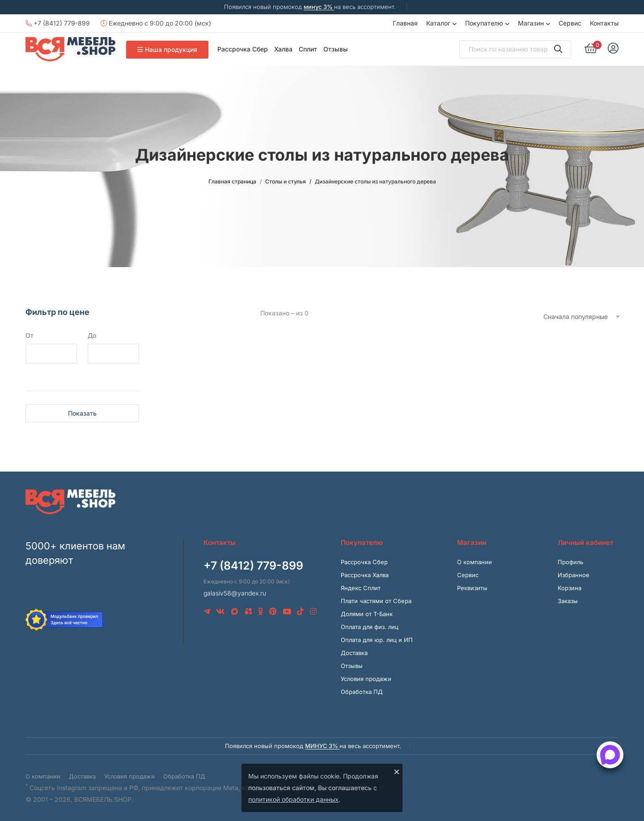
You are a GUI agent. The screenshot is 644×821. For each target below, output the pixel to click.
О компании (475, 562)
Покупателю (484, 23)
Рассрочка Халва (365, 575)
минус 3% (319, 7)
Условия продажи (366, 679)
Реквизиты (472, 588)
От (30, 335)
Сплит (308, 49)
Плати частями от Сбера (376, 601)
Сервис (570, 23)
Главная (405, 23)
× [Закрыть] (397, 771)
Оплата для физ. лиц (370, 627)
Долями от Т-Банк (367, 614)
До (92, 335)
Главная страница (232, 181)
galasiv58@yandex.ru (235, 593)
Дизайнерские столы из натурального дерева (375, 181)
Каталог (438, 23)
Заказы (568, 601)
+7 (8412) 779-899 (58, 23)
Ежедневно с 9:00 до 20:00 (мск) (156, 23)
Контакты (604, 23)
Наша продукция (167, 49)
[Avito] (248, 612)
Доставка (354, 653)
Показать (82, 413)
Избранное (574, 575)
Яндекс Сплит (361, 588)
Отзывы (336, 49)
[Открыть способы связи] (610, 755)
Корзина (570, 588)
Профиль (570, 562)
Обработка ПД (362, 692)
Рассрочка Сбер (243, 49)
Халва (283, 49)
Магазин (531, 23)
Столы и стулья (286, 181)
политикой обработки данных (293, 799)
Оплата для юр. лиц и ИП (377, 640)
